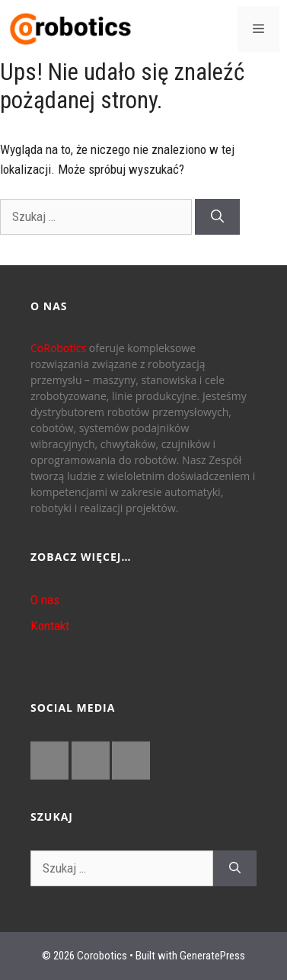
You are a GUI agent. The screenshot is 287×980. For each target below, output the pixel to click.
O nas (45, 600)
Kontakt (50, 626)
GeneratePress (212, 956)
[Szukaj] (217, 217)
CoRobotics (58, 348)
